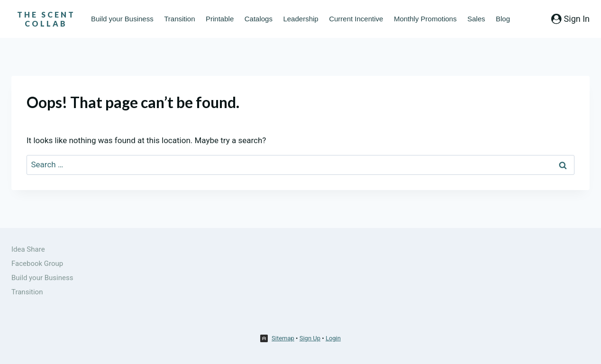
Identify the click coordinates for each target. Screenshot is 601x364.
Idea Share (28, 249)
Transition (179, 19)
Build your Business (122, 19)
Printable (220, 19)
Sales (476, 19)
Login (333, 338)
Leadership (300, 19)
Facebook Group (37, 264)
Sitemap (283, 338)
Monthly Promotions (425, 19)
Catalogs (259, 19)
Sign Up (310, 338)
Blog (503, 19)
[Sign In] (570, 19)
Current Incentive (356, 19)
